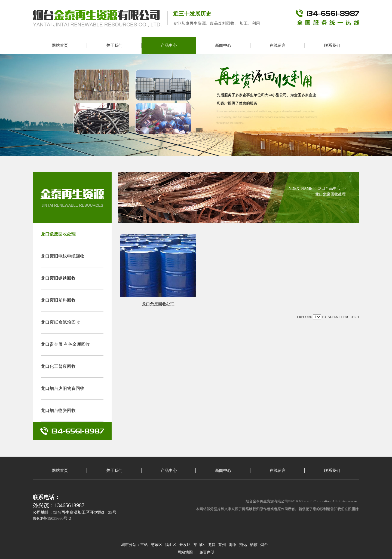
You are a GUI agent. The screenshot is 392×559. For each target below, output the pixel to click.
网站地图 (185, 552)
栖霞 (254, 545)
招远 (243, 545)
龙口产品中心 (329, 189)
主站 (144, 545)
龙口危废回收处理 (330, 194)
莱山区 (199, 545)
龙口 (212, 545)
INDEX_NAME (300, 189)
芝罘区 (157, 545)
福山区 (171, 545)
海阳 (233, 545)
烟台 (264, 545)
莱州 (222, 545)
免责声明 (207, 552)
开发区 (185, 545)
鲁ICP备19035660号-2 (52, 518)
